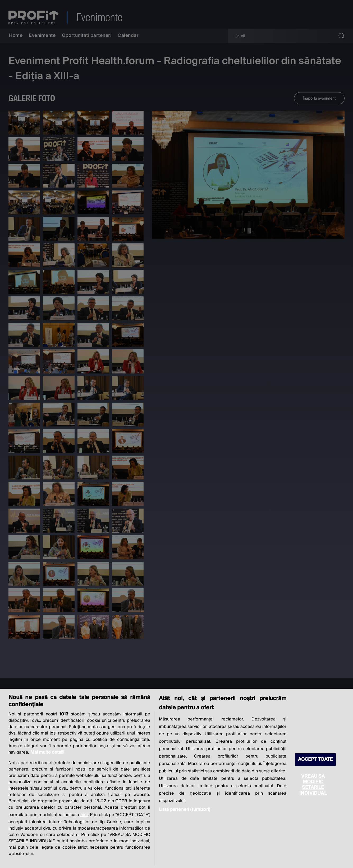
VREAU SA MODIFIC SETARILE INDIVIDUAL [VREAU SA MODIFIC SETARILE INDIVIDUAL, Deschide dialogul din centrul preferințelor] (313, 785)
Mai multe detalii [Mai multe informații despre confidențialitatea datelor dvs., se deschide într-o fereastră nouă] (47, 752)
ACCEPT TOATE (315, 760)
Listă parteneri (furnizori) (185, 809)
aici (84, 815)
